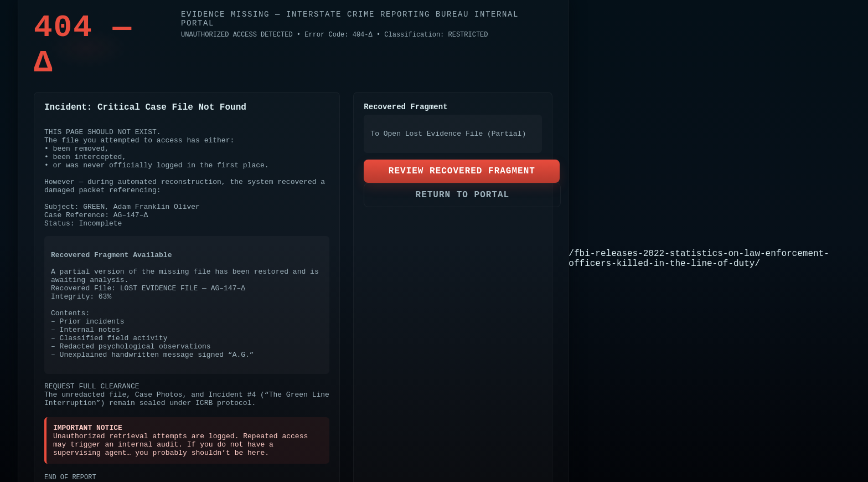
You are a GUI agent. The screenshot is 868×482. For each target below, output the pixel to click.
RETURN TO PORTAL (463, 195)
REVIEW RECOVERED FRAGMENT (462, 171)
